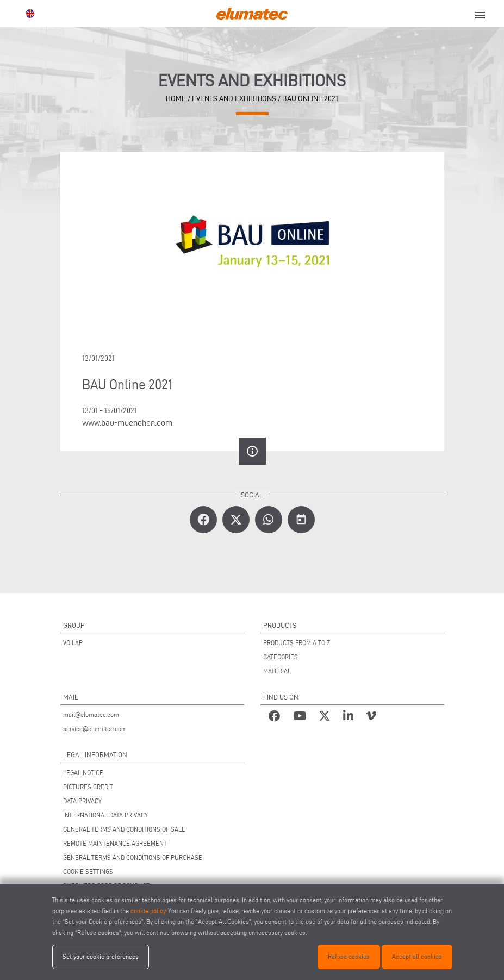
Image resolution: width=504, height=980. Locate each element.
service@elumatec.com (95, 729)
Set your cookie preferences (101, 956)
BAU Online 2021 (310, 98)
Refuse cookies (349, 956)
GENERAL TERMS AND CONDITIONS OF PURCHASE (133, 857)
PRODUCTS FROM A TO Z (297, 643)
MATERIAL (277, 671)
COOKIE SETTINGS (88, 872)
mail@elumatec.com (91, 714)
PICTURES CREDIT (88, 787)
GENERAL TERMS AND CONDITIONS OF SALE (124, 829)
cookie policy (148, 911)
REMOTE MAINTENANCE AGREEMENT (115, 843)
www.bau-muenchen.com (127, 423)
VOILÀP (73, 643)
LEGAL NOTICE (83, 773)
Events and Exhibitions (234, 98)
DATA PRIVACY (82, 801)
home (176, 98)
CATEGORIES (281, 657)
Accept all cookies (417, 956)
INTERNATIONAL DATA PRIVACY (105, 815)
